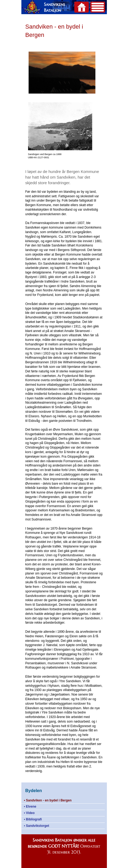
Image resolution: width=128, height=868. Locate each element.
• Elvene (30, 807)
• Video (29, 813)
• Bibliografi (33, 819)
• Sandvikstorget (37, 826)
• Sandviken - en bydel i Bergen (48, 800)
